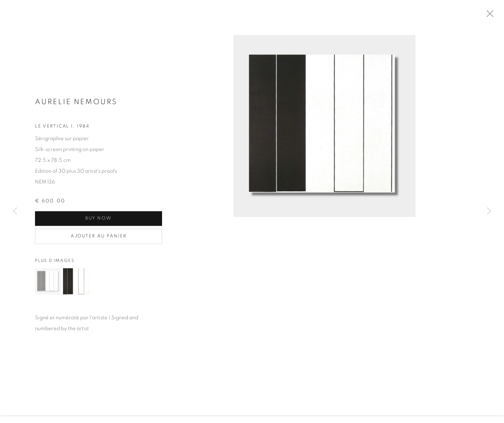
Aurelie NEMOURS (76, 103)
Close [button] (488, 16)
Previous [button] (15, 211)
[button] (48, 283)
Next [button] (489, 211)
